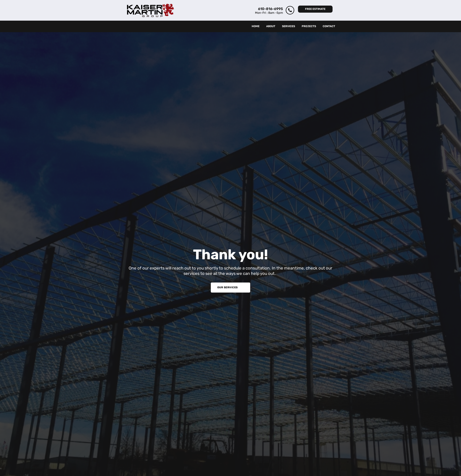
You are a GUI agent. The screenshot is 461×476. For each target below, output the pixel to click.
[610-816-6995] (290, 10)
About (271, 26)
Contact (329, 26)
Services (288, 26)
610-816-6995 (270, 9)
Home (256, 26)
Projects (309, 26)
